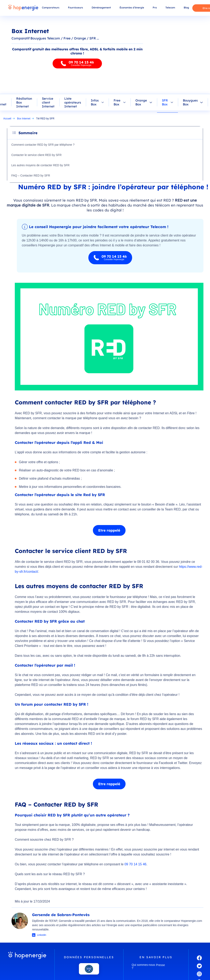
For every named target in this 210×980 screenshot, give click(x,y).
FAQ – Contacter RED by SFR (31, 175)
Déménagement (101, 8)
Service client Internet (48, 102)
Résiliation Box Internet (24, 102)
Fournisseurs (76, 8)
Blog (186, 8)
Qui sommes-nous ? (143, 966)
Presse (160, 965)
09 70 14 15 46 (136, 864)
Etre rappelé (109, 530)
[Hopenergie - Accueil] (23, 8)
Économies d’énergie (132, 8)
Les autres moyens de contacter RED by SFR (41, 165)
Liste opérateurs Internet (73, 102)
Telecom (170, 8)
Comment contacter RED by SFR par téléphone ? (43, 145)
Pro (155, 8)
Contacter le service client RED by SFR (37, 155)
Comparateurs (51, 8)
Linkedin (42, 935)
